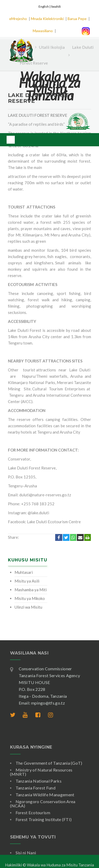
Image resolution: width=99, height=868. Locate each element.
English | (45, 6)
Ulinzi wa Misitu (28, 607)
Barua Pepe (77, 19)
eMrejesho (18, 19)
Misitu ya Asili (27, 581)
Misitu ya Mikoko (30, 598)
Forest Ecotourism (33, 813)
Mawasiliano (43, 31)
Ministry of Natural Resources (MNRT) (41, 772)
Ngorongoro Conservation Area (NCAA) (43, 804)
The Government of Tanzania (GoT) (49, 763)
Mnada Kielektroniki (47, 19)
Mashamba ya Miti (31, 590)
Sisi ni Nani (26, 853)
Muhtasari (24, 572)
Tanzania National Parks (39, 781)
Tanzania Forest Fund (36, 788)
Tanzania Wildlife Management (45, 795)
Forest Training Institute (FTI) (44, 819)
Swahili (56, 6)
